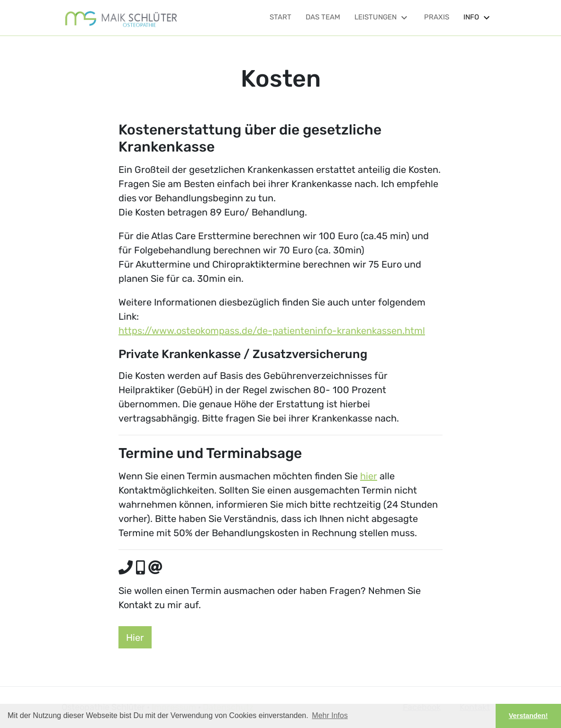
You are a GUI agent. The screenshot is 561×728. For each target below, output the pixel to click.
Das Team (323, 17)
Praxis (437, 17)
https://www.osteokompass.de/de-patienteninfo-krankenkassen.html (272, 331)
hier (369, 476)
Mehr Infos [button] (330, 715)
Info (478, 17)
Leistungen (382, 17)
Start (280, 17)
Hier (135, 638)
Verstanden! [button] (528, 716)
